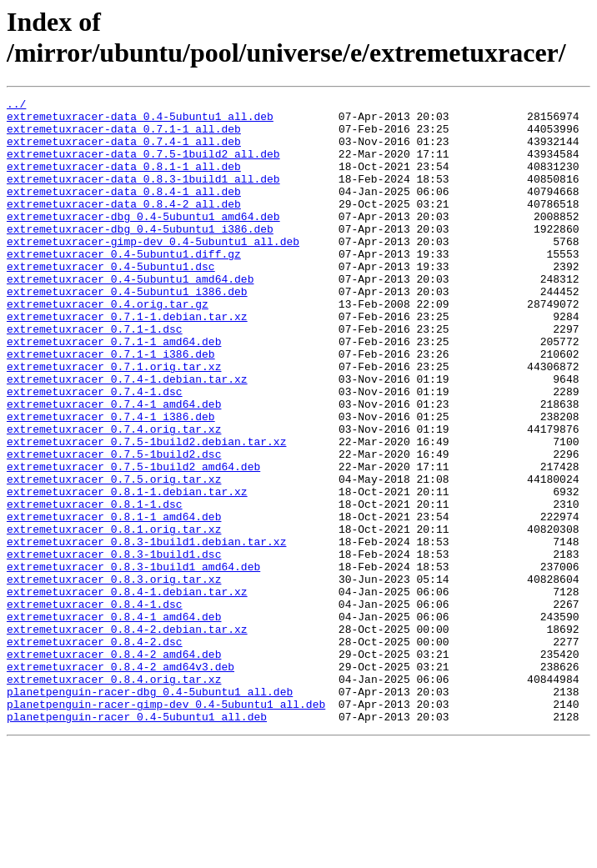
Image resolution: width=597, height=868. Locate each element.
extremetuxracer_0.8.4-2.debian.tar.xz (127, 736)
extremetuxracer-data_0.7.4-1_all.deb (124, 151)
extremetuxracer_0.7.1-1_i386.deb (111, 406)
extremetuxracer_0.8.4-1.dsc (95, 706)
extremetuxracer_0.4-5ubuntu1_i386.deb (127, 331)
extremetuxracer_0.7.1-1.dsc (95, 376)
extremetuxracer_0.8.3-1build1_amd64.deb (133, 661)
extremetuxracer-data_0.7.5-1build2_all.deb (143, 166)
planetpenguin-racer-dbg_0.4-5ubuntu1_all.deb (150, 811)
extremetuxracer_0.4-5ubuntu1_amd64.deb (130, 316)
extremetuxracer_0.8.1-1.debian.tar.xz (127, 571)
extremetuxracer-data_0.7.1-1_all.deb (124, 136)
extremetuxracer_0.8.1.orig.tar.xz (114, 616)
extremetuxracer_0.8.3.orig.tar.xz (114, 676)
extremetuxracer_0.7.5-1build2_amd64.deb (133, 541)
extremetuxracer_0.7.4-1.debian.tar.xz (127, 436)
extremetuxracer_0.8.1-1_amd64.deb (114, 601)
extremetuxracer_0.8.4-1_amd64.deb (114, 721)
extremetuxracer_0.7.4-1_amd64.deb (114, 466)
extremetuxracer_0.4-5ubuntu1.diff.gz (124, 286)
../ (16, 106)
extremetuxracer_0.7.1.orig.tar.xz (114, 421)
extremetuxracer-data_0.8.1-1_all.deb (124, 181)
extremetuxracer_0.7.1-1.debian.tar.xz (127, 361)
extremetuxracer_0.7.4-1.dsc (95, 451)
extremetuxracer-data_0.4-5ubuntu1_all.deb (140, 121)
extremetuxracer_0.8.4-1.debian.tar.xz (127, 691)
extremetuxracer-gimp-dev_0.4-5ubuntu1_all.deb (153, 271)
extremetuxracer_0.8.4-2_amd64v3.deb (120, 781)
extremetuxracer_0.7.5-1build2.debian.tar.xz (146, 511)
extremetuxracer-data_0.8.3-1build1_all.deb (143, 196)
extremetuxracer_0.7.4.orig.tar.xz (114, 496)
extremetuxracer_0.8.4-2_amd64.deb (114, 766)
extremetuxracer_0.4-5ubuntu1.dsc (111, 301)
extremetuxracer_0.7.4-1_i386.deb (111, 481)
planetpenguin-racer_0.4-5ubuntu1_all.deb (137, 841)
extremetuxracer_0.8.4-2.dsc (95, 751)
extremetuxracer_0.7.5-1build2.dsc (114, 526)
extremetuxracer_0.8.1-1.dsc (95, 586)
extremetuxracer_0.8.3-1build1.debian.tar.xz (146, 631)
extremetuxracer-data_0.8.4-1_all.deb (124, 211)
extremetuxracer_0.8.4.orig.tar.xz (114, 796)
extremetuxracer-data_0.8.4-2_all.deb (124, 226)
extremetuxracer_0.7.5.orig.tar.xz (114, 556)
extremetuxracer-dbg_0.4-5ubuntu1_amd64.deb (143, 241)
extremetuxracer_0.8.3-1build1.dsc (114, 646)
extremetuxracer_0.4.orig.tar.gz (108, 346)
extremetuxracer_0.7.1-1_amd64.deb (114, 391)
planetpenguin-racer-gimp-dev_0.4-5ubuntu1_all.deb (166, 826)
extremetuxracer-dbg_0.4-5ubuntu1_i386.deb (140, 256)
